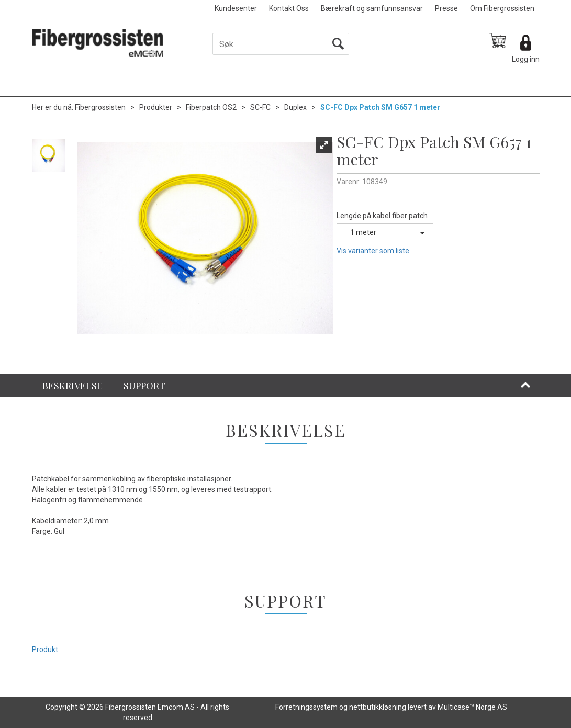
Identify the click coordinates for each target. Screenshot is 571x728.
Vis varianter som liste (373, 251)
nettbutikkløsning (378, 707)
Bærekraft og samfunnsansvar (372, 8)
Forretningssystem (306, 707)
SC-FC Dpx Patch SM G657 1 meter (380, 107)
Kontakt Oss (289, 8)
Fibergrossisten (100, 107)
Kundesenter (236, 8)
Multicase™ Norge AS (472, 707)
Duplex (295, 107)
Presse (446, 8)
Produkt (45, 649)
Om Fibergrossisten (502, 8)
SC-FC (260, 107)
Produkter (156, 107)
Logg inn (526, 59)
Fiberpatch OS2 (211, 107)
